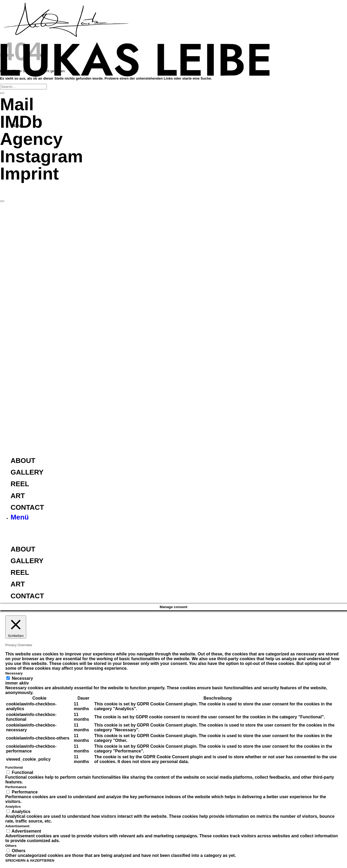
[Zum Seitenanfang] (2, 201)
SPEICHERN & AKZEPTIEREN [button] (30, 860)
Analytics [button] (13, 807)
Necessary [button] (14, 673)
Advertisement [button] (17, 826)
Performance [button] (16, 787)
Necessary (22, 678)
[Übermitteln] (2, 93)
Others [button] (11, 846)
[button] (20, 518)
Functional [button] (14, 767)
